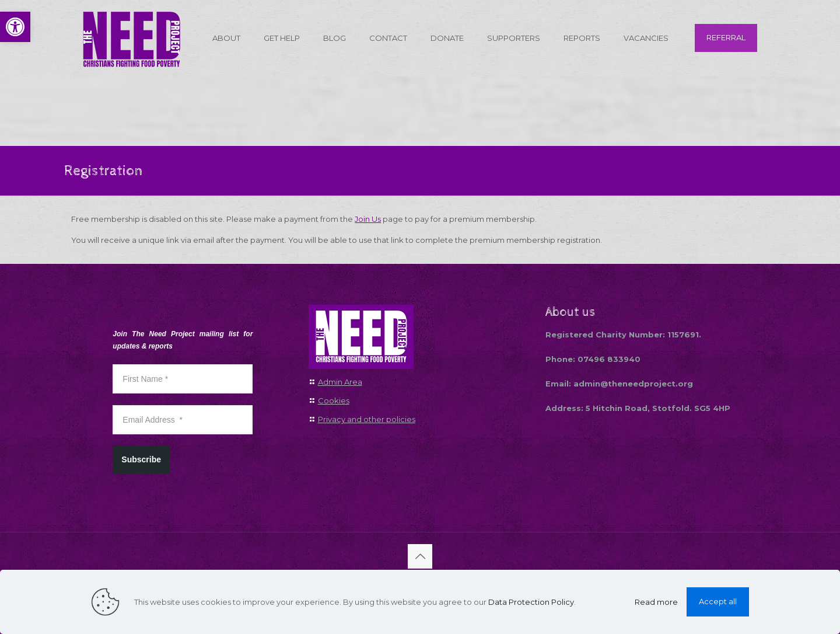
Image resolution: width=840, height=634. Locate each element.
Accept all (718, 601)
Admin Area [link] (340, 382)
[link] (15, 27)
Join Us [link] (368, 219)
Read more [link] (656, 602)
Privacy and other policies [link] (367, 419)
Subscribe (141, 459)
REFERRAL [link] (726, 37)
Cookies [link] (334, 400)
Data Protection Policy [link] (531, 602)
